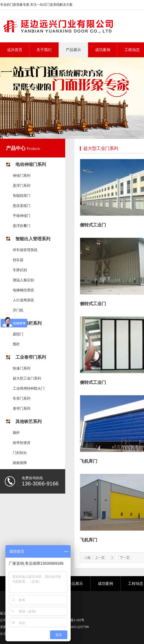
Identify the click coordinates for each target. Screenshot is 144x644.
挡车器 (18, 260)
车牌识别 (20, 270)
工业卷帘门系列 (31, 357)
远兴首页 (15, 50)
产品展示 (75, 584)
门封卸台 (20, 453)
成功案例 (105, 584)
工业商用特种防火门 (29, 388)
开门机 (18, 310)
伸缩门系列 (22, 176)
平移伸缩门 (22, 216)
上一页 (100, 558)
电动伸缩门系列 (31, 164)
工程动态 (136, 584)
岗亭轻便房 (22, 443)
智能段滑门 (22, 196)
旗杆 (16, 433)
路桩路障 (20, 463)
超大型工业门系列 (27, 378)
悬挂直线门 (22, 206)
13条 (87, 558)
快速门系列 (22, 368)
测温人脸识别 (23, 280)
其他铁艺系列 (29, 422)
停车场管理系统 (25, 250)
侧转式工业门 (93, 225)
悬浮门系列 (22, 186)
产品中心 (16, 148)
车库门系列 (22, 398)
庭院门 (18, 334)
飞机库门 (89, 461)
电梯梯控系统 (23, 290)
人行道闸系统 (23, 300)
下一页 (125, 558)
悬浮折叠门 (22, 226)
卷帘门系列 (22, 408)
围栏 (16, 344)
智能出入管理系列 (33, 239)
